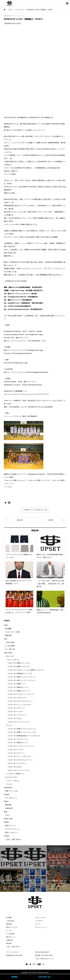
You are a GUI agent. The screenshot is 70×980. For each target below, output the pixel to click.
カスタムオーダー (11, 777)
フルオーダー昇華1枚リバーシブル (20, 673)
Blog (5, 812)
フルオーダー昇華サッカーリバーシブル (22, 732)
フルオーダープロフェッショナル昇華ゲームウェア (26, 670)
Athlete (6, 822)
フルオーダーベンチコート (17, 715)
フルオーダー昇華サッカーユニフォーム (22, 729)
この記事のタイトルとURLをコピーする (35, 510)
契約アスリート (11, 826)
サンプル (9, 930)
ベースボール (39, 921)
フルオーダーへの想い (13, 632)
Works (6, 801)
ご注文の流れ (10, 642)
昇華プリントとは (11, 791)
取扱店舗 (8, 635)
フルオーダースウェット (16, 708)
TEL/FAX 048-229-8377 (42, 952)
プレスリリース (17, 16)
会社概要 (8, 629)
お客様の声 (9, 808)
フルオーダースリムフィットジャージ (21, 694)
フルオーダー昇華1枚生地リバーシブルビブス (24, 736)
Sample (6, 794)
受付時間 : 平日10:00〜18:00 (44, 955)
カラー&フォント (11, 798)
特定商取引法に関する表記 (14, 955)
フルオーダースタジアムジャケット (20, 701)
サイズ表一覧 (10, 649)
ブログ (7, 815)
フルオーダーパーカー (15, 711)
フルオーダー (10, 656)
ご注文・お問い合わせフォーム (44, 959)
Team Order (8, 653)
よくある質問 (10, 646)
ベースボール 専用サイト (15, 774)
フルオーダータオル (15, 718)
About (6, 625)
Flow (6, 639)
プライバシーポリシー (13, 952)
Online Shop (8, 819)
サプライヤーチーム (12, 829)
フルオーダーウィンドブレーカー (19, 705)
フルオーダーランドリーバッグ (19, 722)
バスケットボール (13, 660)
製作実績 (8, 805)
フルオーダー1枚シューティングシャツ (21, 680)
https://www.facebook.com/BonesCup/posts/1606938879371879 (26, 394)
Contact (7, 836)
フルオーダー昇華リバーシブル (19, 663)
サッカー (9, 725)
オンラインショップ (41, 927)
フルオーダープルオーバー (17, 698)
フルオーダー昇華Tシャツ (17, 684)
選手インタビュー (11, 833)
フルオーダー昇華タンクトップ (19, 691)
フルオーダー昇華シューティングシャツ (22, 677)
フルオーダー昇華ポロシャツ (18, 687)
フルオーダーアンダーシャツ (18, 739)
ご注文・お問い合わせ (13, 839)
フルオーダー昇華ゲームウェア (19, 667)
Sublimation (8, 787)
